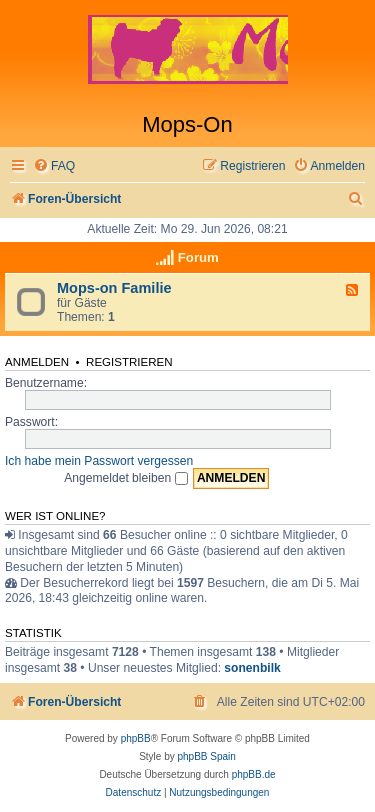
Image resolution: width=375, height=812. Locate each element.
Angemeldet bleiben (125, 478)
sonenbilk (252, 668)
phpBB (136, 738)
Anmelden (37, 362)
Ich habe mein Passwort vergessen (99, 461)
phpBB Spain (206, 756)
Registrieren (129, 362)
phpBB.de (254, 774)
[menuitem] (54, 166)
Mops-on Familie (114, 288)
